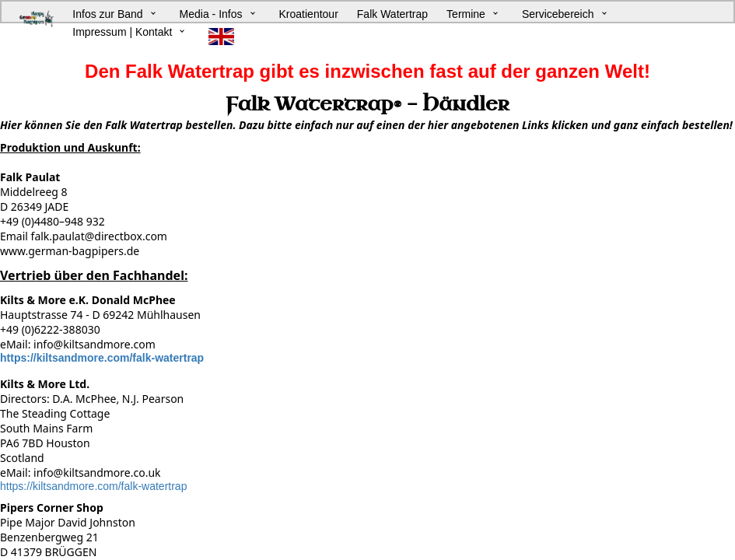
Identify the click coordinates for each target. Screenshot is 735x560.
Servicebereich (558, 14)
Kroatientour (309, 14)
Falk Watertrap (392, 14)
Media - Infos (211, 14)
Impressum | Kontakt (122, 32)
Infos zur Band (107, 14)
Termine (466, 14)
